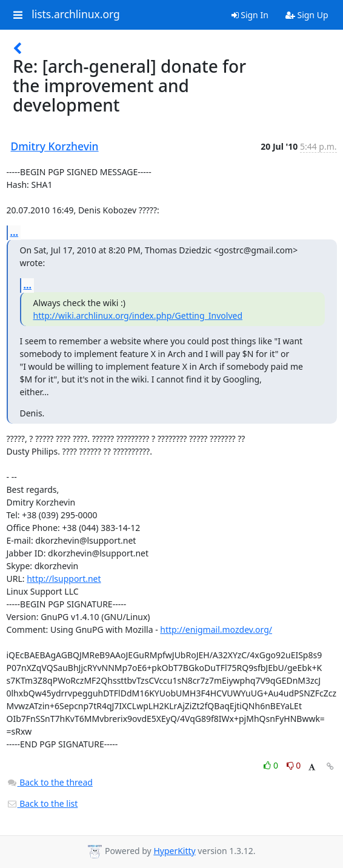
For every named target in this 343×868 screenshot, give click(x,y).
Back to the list (42, 803)
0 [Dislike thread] (294, 765)
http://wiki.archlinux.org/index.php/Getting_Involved (138, 315)
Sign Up (307, 15)
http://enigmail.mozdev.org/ (216, 629)
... (15, 232)
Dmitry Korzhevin (55, 146)
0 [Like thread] (272, 765)
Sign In (250, 15)
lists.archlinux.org (76, 15)
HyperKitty (174, 851)
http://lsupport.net (64, 579)
